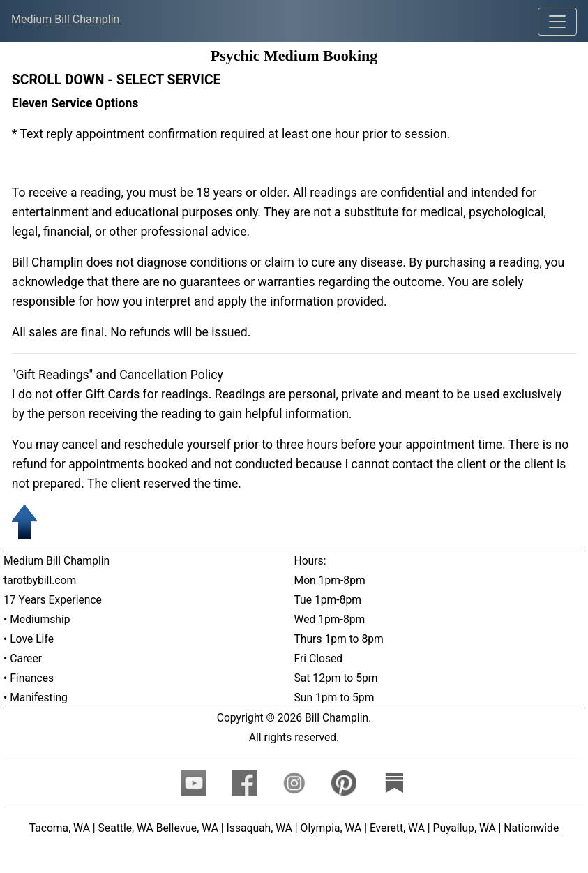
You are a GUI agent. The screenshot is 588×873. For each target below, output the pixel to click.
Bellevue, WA (187, 828)
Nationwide (531, 828)
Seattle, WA (126, 828)
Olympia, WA (331, 828)
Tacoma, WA (60, 828)
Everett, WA (397, 828)
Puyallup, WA (465, 828)
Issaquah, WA (259, 828)
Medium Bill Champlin (65, 19)
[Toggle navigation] (557, 22)
